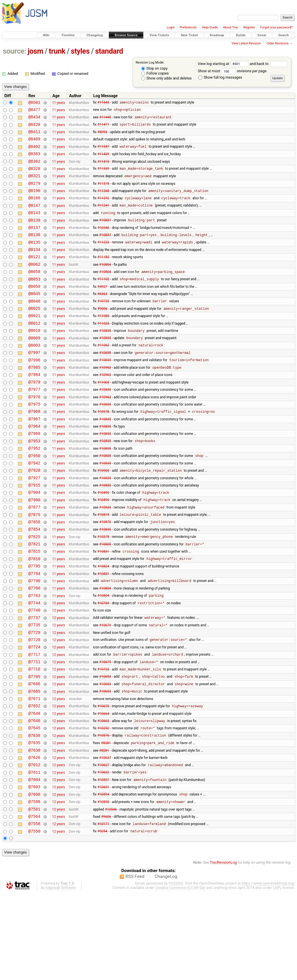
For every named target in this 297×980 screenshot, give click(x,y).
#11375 (103, 194)
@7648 (34, 786)
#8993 (102, 136)
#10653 (105, 745)
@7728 (34, 704)
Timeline (68, 35)
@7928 (34, 515)
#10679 (105, 688)
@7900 (34, 548)
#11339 (103, 177)
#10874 (103, 564)
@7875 (34, 564)
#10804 (105, 284)
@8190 (34, 202)
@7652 (34, 778)
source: (15, 51)
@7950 (34, 498)
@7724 (34, 712)
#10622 (103, 852)
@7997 (34, 383)
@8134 (34, 268)
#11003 (103, 416)
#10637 (105, 836)
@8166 (34, 210)
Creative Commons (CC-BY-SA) (181, 975)
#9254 (102, 918)
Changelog (95, 35)
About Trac (231, 27)
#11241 (103, 218)
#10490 (103, 540)
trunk (57, 51)
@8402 (34, 152)
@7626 (34, 836)
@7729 (34, 696)
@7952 (34, 490)
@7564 (34, 902)
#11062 (103, 375)
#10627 (103, 844)
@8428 (34, 128)
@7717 (34, 720)
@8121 (34, 276)
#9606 (106, 901)
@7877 (34, 556)
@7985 (34, 399)
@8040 (34, 325)
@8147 (34, 218)
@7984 (34, 407)
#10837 (105, 235)
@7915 (34, 531)
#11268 (103, 202)
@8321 (34, 185)
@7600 (34, 877)
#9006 (102, 334)
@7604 (34, 860)
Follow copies (155, 73)
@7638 (34, 811)
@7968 (34, 449)
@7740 (34, 671)
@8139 (34, 235)
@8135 (34, 260)
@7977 (34, 424)
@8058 (34, 292)
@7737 (34, 679)
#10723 (103, 737)
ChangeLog (166, 963)
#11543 (103, 103)
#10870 (105, 572)
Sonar (262, 35)
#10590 (103, 885)
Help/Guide (210, 27)
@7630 (34, 828)
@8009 (34, 367)
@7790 (34, 638)
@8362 (34, 169)
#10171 (103, 910)
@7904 (34, 539)
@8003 (34, 375)
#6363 (102, 317)
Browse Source (126, 35)
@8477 (34, 111)
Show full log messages (220, 77)
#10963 (105, 400)
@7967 (34, 457)
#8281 (106, 820)
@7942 (34, 506)
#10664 (103, 786)
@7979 (34, 416)
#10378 (103, 589)
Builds (241, 35)
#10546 (111, 893)
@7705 (34, 745)
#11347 (103, 153)
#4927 (102, 309)
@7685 (34, 762)
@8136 (34, 251)
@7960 (34, 473)
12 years (58, 663)
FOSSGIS (176, 970)
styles (80, 51)
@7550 (34, 918)
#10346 (103, 243)
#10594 (103, 877)
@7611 (34, 852)
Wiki (46, 35)
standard (109, 51)
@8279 (34, 194)
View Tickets (159, 35)
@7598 (34, 885)
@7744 (34, 663)
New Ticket (190, 35)
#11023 (103, 350)
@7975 (34, 441)
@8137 (34, 243)
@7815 (34, 605)
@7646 (34, 794)
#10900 (103, 515)
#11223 (103, 260)
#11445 (105, 120)
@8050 (34, 309)
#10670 (103, 778)
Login (171, 27)
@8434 (34, 119)
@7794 (34, 630)
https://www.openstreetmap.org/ (268, 970)
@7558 (34, 910)
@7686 (34, 753)
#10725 (103, 326)
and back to (269, 64)
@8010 (34, 358)
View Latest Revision (246, 43)
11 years (58, 103)
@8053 (34, 301)
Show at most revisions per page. (233, 71)
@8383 (34, 161)
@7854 (34, 580)
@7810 (34, 613)
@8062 (34, 284)
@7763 (34, 655)
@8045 (34, 317)
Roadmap (217, 35)
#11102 (103, 301)
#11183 (103, 276)
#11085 (103, 342)
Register (249, 27)
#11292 (103, 210)
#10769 (103, 663)
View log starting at (224, 64)
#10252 (103, 803)
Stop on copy (154, 68)
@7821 (34, 597)
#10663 (103, 795)
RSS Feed (135, 963)
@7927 (34, 523)
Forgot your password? (276, 27)
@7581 (34, 893)
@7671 (34, 770)
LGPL (277, 975)
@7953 (34, 482)
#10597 (103, 861)
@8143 (34, 226)
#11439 (103, 161)
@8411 (34, 136)
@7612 (34, 844)
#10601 (103, 869)
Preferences (188, 27)
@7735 (34, 687)
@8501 (34, 103)
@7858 (34, 572)
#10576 (103, 811)
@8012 (34, 350)
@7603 (34, 868)
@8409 (34, 144)
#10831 (103, 605)
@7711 (34, 729)
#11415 (103, 169)
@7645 (34, 803)
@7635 (34, 819)
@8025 (34, 333)
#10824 (103, 622)
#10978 (103, 449)
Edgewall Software (61, 975)
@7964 (34, 465)
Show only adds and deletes (166, 78)
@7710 (34, 737)
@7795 (34, 622)
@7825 (34, 589)
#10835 (105, 359)
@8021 (34, 342)
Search (284, 35)
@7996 (34, 391)
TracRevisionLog (223, 949)
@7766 (34, 646)
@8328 (34, 177)
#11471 (103, 128)
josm (35, 51)
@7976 (34, 432)
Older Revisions (278, 43)
